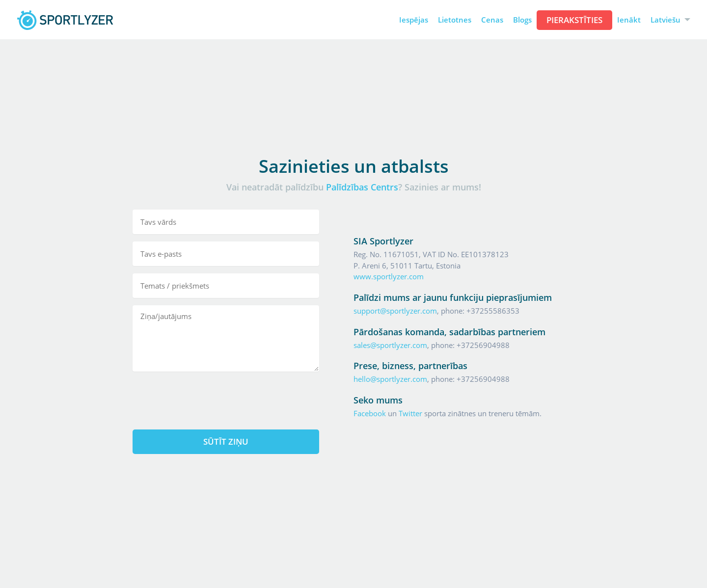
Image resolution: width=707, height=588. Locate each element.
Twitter (410, 413)
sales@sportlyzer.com (390, 345)
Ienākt (629, 20)
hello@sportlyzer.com (390, 379)
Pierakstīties (574, 20)
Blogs (522, 20)
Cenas (492, 20)
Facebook (370, 413)
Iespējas (414, 20)
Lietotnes (455, 20)
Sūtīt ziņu (226, 441)
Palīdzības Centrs (362, 187)
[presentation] (226, 398)
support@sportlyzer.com (395, 311)
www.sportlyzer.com (389, 276)
